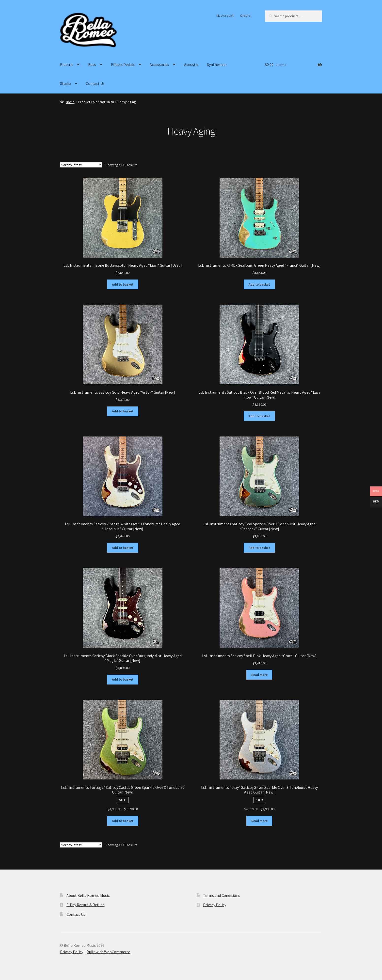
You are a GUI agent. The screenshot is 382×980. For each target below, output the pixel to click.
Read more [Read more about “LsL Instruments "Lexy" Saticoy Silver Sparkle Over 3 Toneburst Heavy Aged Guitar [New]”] (259, 821)
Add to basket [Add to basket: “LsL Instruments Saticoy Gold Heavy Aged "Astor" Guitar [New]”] (123, 411)
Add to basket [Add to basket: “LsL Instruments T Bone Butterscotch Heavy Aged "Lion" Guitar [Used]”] (123, 284)
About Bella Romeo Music (88, 895)
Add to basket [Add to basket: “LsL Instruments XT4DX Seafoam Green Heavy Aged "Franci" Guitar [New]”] (259, 284)
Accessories (159, 64)
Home (70, 102)
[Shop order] (81, 165)
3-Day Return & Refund (86, 905)
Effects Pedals (123, 64)
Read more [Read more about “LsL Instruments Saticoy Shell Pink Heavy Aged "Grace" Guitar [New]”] (259, 675)
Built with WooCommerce (108, 952)
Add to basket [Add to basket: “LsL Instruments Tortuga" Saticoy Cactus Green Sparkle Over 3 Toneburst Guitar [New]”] (123, 821)
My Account (225, 16)
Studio (65, 83)
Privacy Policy (215, 905)
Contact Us (95, 83)
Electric (67, 64)
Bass (92, 64)
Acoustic (191, 64)
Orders (245, 16)
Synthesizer (217, 64)
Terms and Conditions (222, 895)
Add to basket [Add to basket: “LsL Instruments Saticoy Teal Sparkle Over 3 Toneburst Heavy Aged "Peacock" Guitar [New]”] (259, 548)
